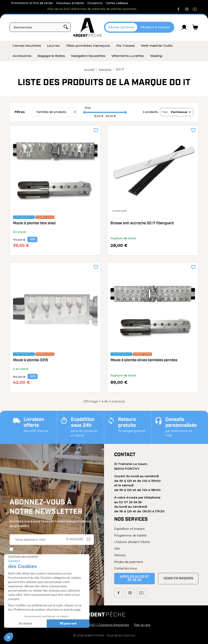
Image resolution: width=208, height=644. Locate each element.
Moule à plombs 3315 (30, 360)
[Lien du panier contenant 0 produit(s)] (195, 27)
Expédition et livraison (129, 529)
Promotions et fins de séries (32, 3)
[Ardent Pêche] (87, 27)
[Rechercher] (40, 27)
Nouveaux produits (70, 3)
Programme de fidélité (130, 536)
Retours (120, 555)
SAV (117, 549)
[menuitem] (27, 46)
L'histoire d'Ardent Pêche (132, 542)
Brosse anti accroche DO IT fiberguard (142, 223)
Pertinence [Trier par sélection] (181, 112)
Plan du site (142, 625)
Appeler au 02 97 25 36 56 (134, 579)
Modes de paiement (129, 562)
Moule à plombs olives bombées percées (144, 360)
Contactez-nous (126, 568)
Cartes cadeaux (117, 3)
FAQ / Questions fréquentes (109, 625)
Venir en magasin (178, 579)
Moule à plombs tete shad (34, 223)
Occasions (95, 3)
